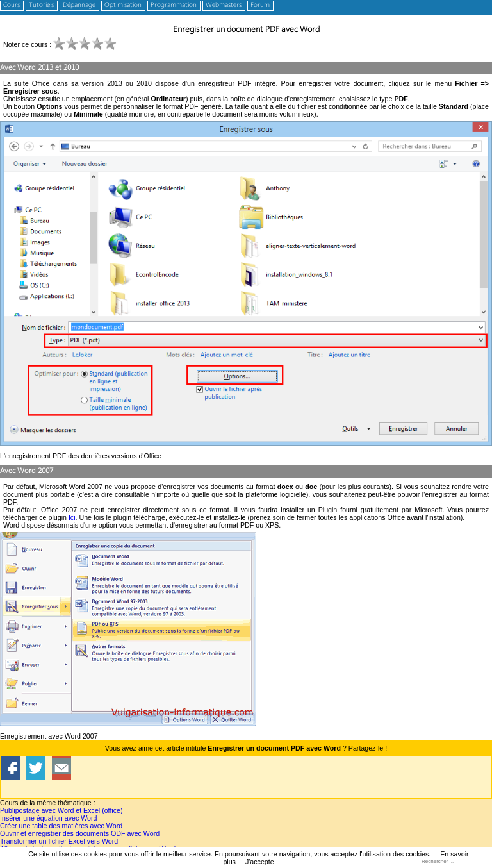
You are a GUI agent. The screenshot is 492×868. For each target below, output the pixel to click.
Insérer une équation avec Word (48, 818)
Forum (260, 5)
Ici (72, 517)
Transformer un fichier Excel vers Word (59, 841)
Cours (12, 5)
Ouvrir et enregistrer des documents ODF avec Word (80, 833)
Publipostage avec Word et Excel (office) (61, 810)
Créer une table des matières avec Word (61, 826)
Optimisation (123, 5)
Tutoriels (41, 5)
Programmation (174, 5)
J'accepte (260, 862)
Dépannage (79, 5)
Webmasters (224, 5)
